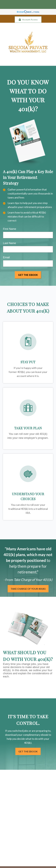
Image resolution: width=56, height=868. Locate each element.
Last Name (9, 243)
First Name (10, 229)
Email (6, 257)
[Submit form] (28, 275)
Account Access (28, 20)
